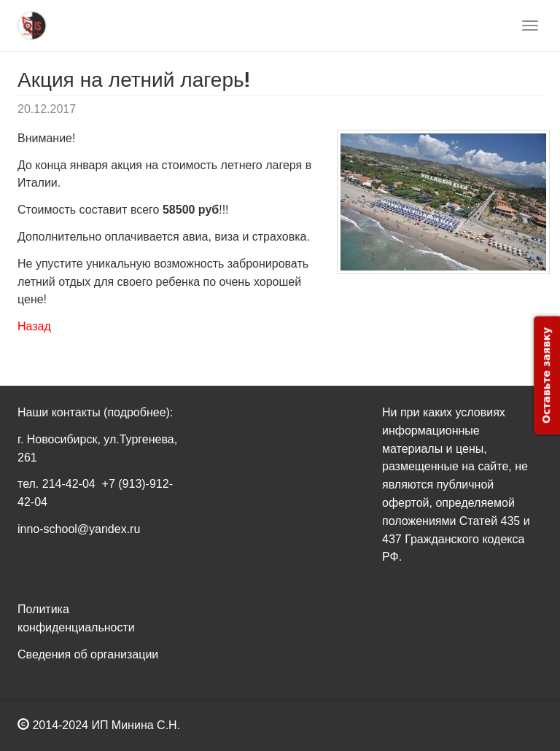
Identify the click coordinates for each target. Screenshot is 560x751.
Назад (34, 326)
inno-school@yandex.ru (79, 529)
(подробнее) (137, 412)
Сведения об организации (88, 654)
